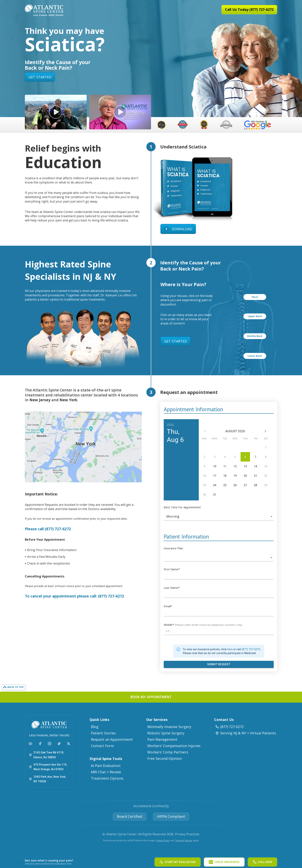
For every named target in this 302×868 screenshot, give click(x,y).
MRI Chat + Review (106, 772)
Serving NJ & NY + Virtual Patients (246, 733)
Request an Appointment (112, 739)
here (230, 649)
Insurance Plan (173, 548)
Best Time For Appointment (182, 507)
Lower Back (255, 356)
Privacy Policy (163, 840)
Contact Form (102, 746)
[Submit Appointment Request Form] (219, 664)
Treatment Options (107, 778)
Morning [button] (173, 516)
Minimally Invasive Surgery (169, 727)
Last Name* (172, 588)
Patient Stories (103, 733)
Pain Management (162, 739)
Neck (255, 297)
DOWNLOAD (178, 229)
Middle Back (255, 336)
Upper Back (255, 316)
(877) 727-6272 (251, 649)
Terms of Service (184, 840)
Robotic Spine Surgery (166, 733)
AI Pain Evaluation (106, 766)
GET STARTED (40, 77)
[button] (56, 112)
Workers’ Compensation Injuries (174, 746)
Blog (95, 727)
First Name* (172, 569)
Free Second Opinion (165, 758)
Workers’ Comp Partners (168, 752)
